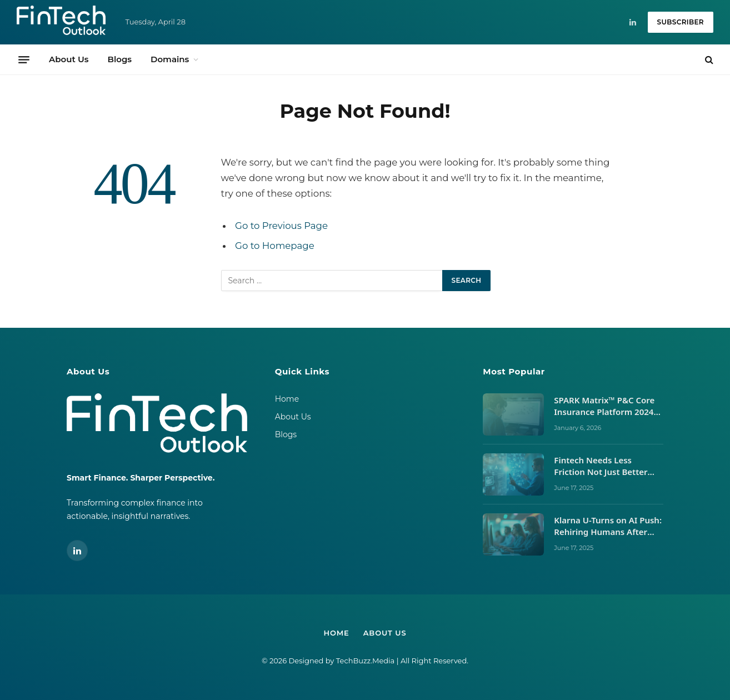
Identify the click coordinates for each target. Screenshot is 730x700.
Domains (170, 59)
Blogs (119, 59)
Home (287, 399)
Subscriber (681, 22)
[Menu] (24, 59)
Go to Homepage (275, 246)
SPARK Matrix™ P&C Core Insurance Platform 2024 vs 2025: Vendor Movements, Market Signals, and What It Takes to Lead (607, 406)
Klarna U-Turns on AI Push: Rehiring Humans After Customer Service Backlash (608, 526)
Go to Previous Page (281, 226)
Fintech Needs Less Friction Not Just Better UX (601, 466)
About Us (69, 59)
